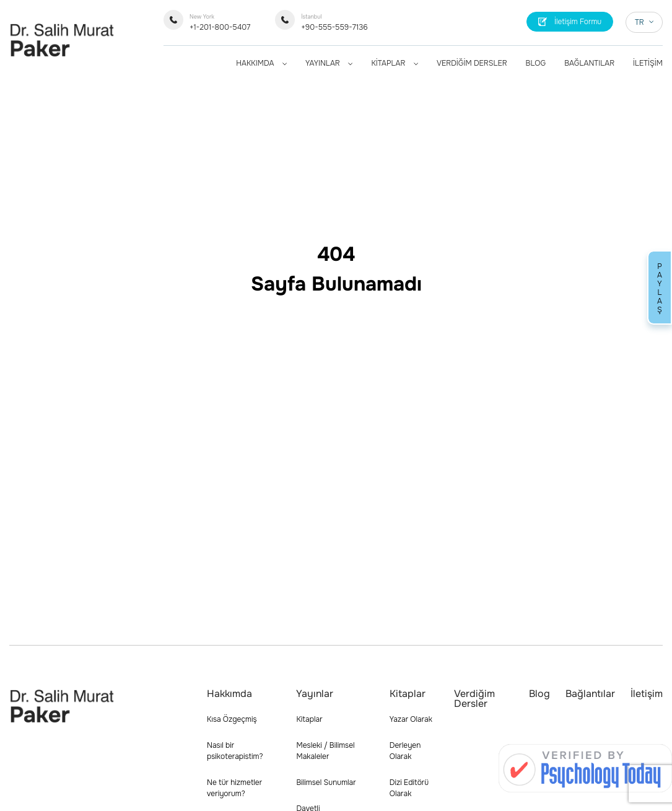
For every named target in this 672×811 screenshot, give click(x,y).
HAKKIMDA (261, 63)
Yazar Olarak (411, 719)
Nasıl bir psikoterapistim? (235, 751)
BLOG (536, 63)
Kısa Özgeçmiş (232, 719)
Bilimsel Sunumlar (326, 783)
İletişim (647, 694)
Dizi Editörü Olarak (409, 788)
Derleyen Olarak (405, 751)
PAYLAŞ (660, 287)
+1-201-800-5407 (220, 23)
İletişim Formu (570, 22)
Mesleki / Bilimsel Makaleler (325, 751)
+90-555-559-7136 (334, 23)
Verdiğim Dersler (474, 699)
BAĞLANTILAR (589, 63)
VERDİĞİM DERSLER (472, 63)
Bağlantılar (590, 694)
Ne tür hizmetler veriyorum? (234, 788)
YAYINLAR (329, 63)
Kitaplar (309, 719)
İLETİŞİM (648, 63)
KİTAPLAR (395, 63)
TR (644, 22)
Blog (539, 694)
